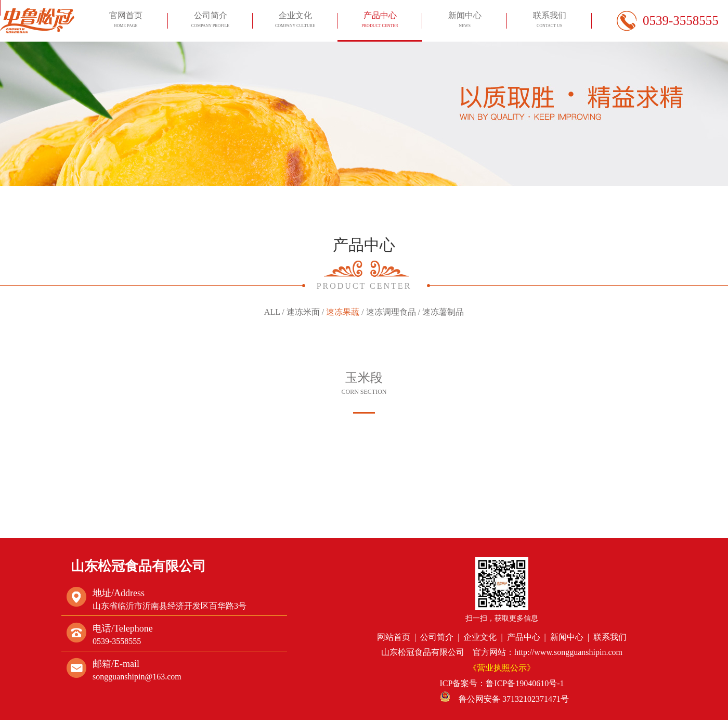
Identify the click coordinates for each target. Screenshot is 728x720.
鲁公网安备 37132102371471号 (504, 699)
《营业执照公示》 (502, 668)
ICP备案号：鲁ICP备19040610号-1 (502, 683)
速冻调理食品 (391, 312)
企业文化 (295, 21)
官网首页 (125, 21)
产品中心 (380, 21)
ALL (272, 312)
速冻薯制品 (443, 312)
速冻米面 (303, 312)
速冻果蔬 (343, 312)
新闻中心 (464, 21)
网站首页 (394, 637)
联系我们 (549, 21)
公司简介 (210, 21)
